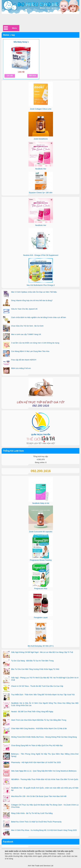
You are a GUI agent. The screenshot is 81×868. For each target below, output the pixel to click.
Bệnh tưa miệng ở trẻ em (21, 368)
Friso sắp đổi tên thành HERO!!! (24, 360)
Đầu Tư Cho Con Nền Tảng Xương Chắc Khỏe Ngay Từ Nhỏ (35, 669)
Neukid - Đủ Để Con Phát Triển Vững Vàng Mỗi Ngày (32, 712)
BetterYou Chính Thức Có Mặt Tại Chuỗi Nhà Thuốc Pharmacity (36, 822)
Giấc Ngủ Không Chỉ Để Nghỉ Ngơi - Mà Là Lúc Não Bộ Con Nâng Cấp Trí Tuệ (42, 652)
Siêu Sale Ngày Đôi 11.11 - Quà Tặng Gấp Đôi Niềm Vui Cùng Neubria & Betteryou (44, 771)
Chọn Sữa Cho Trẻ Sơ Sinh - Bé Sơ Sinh (27, 326)
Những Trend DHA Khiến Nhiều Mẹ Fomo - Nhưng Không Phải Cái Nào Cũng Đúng (44, 737)
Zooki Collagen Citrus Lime (41, 109)
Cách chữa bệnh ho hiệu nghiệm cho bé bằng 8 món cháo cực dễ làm (39, 317)
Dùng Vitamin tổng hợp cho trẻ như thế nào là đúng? (32, 300)
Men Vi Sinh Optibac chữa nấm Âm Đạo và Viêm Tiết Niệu (34, 292)
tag (13, 35)
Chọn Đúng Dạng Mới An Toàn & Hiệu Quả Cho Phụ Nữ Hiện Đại (37, 745)
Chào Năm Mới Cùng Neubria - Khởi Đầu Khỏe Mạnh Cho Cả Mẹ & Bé (39, 728)
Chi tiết (10, 76)
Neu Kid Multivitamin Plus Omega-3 (41, 285)
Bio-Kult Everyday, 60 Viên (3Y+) (41, 646)
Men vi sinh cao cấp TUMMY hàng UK (26, 334)
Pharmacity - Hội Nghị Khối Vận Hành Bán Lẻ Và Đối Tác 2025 (36, 762)
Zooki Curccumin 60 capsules (41, 532)
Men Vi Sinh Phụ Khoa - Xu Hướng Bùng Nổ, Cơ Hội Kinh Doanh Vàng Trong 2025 (44, 830)
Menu (14, 28)
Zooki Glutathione (41, 139)
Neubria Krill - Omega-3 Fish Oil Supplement (41, 255)
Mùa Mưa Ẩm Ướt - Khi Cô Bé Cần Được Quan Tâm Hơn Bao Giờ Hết (39, 796)
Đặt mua (32, 76)
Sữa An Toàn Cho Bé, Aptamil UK (24, 309)
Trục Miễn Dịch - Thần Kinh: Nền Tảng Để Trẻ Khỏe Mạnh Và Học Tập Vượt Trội (43, 695)
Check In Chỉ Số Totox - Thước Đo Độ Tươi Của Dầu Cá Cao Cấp (37, 686)
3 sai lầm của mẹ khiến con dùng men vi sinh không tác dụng (35, 343)
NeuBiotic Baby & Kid (41, 503)
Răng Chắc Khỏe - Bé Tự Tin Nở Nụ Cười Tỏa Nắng (32, 813)
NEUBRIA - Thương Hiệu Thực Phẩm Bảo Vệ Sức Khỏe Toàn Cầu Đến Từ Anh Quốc (45, 779)
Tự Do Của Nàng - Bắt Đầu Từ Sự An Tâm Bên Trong (32, 661)
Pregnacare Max (41, 588)
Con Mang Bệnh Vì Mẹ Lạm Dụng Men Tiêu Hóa (30, 351)
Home (6, 35)
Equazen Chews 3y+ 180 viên (41, 193)
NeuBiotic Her (41, 169)
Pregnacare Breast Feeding (41, 560)
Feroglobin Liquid (41, 617)
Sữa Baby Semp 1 (21, 42)
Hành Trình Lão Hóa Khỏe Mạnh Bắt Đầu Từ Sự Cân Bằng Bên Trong (39, 720)
